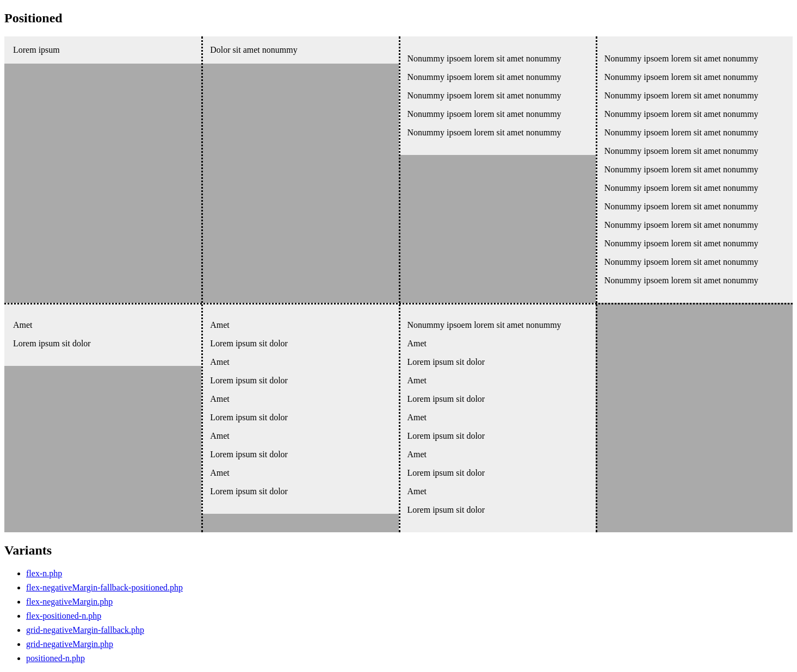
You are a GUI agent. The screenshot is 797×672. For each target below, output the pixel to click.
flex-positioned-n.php (64, 616)
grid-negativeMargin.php (70, 644)
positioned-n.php (55, 658)
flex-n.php (44, 573)
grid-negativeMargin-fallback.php (85, 630)
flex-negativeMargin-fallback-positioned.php (104, 587)
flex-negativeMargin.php (69, 602)
